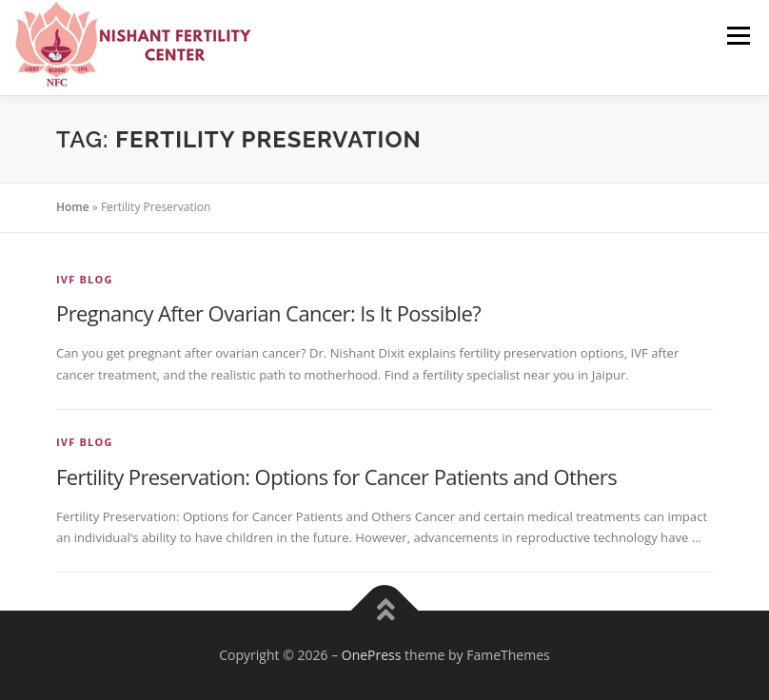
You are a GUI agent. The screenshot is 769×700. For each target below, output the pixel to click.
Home (73, 207)
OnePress (372, 655)
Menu (738, 35)
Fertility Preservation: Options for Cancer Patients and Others (336, 476)
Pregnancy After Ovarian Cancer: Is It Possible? (268, 313)
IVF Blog (85, 279)
